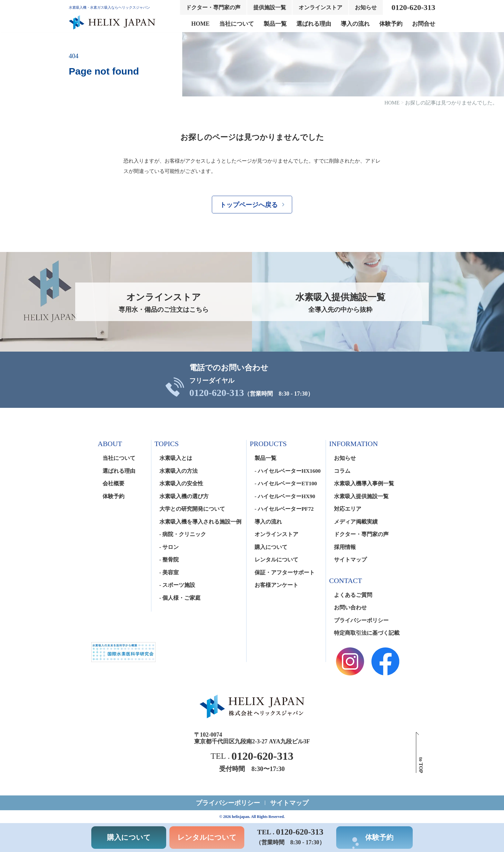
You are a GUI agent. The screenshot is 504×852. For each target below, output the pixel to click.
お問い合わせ (350, 608)
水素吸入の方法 (179, 471)
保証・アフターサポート (285, 573)
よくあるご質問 (353, 595)
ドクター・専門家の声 (213, 8)
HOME (200, 24)
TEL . (252, 756)
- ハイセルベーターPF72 (284, 509)
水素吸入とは (176, 458)
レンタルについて (276, 560)
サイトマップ (350, 560)
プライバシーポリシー (361, 620)
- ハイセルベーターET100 (286, 484)
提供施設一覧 (270, 8)
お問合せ (424, 24)
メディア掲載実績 (356, 522)
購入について (271, 547)
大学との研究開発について (192, 509)
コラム (342, 471)
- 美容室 (169, 573)
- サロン (169, 547)
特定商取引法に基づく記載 (367, 633)
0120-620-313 (217, 393)
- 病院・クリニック (183, 534)
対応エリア (348, 509)
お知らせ (366, 8)
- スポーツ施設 (177, 585)
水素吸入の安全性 (181, 484)
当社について (237, 24)
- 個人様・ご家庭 (180, 598)
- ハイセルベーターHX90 (285, 496)
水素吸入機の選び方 (184, 496)
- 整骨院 (169, 560)
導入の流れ (355, 24)
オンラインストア (320, 8)
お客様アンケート (276, 585)
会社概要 (113, 484)
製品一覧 (275, 24)
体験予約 (391, 24)
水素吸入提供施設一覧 (361, 496)
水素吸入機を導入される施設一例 (200, 522)
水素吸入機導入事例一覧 (364, 484)
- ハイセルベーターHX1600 (288, 471)
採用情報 (345, 547)
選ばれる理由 (314, 24)
